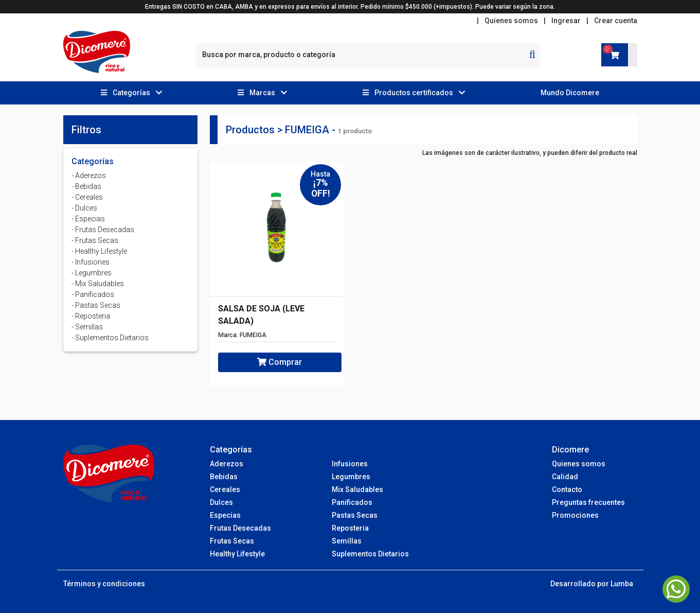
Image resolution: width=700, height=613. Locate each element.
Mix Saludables (357, 489)
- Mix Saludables (98, 284)
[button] (132, 93)
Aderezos (227, 464)
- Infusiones (91, 262)
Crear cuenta (616, 21)
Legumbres (351, 477)
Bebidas (224, 477)
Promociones (575, 515)
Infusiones (350, 464)
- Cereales (87, 197)
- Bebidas (86, 186)
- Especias (88, 219)
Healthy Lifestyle (237, 554)
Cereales (225, 489)
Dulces (221, 502)
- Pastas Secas (96, 305)
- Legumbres (92, 273)
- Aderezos (89, 176)
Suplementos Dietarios (370, 554)
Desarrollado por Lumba (592, 584)
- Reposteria (91, 316)
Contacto (567, 489)
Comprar (280, 362)
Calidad (565, 477)
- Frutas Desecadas (103, 230)
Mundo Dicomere (570, 93)
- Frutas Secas (95, 240)
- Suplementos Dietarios (110, 338)
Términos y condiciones (104, 584)
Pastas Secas (355, 515)
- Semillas (87, 327)
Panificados (352, 502)
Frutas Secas (232, 541)
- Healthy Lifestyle (99, 251)
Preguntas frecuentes (588, 502)
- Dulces (84, 208)
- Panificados (93, 294)
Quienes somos (511, 21)
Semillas (347, 541)
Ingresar (566, 21)
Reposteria (350, 528)
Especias (225, 515)
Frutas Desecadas (240, 528)
